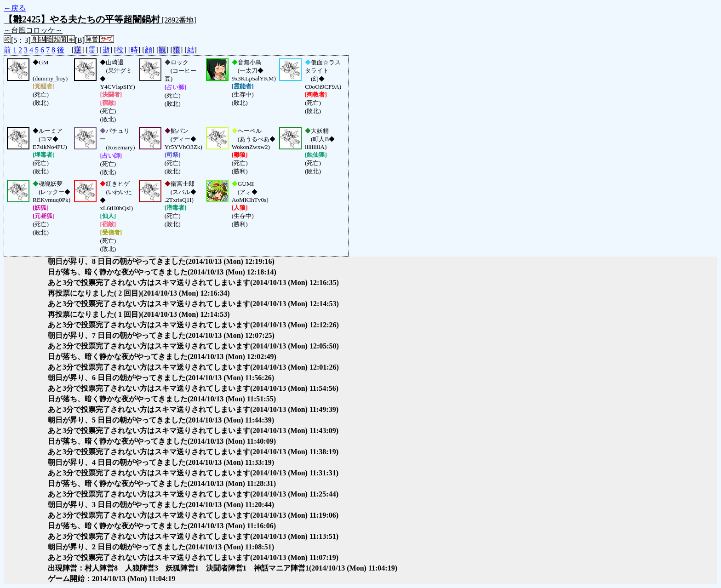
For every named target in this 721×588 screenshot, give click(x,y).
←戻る (15, 8)
